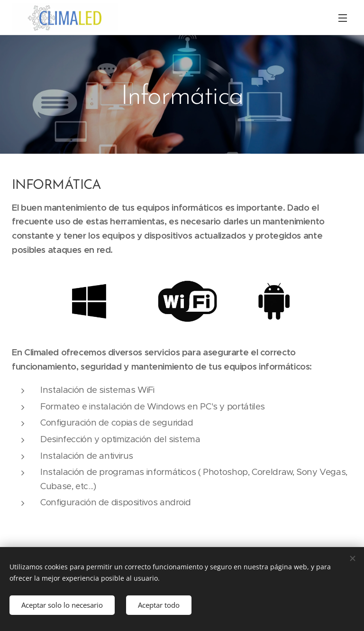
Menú (343, 18)
